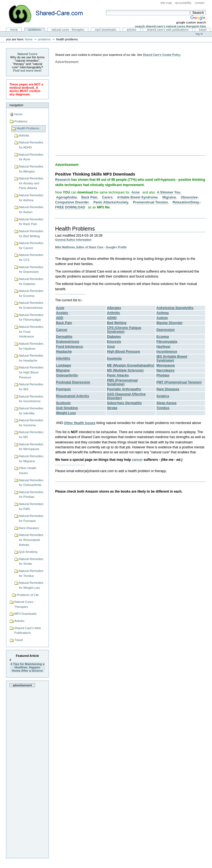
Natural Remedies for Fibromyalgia (31, 317)
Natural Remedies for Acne (31, 157)
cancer (137, 460)
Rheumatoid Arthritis (73, 396)
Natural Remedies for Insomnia (31, 423)
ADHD (112, 318)
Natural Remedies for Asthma (31, 198)
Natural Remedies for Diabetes (31, 281)
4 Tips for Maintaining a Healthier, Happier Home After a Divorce (27, 667)
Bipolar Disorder (170, 323)
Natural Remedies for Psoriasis (31, 518)
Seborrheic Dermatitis (124, 403)
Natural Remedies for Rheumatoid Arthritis (31, 540)
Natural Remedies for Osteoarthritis (31, 483)
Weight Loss (66, 413)
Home (14, 30)
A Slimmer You (169, 192)
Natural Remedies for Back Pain (31, 222)
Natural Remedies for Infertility (31, 411)
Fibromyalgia (167, 342)
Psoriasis (63, 389)
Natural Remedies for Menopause (31, 447)
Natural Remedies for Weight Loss (31, 585)
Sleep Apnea (166, 403)
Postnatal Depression (73, 382)
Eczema (163, 337)
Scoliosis (63, 403)
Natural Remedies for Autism (31, 210)
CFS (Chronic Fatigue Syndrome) (124, 330)
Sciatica (163, 396)
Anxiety (62, 313)
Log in (199, 34)
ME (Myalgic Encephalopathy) (130, 365)
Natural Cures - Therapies (68, 30)
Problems (35, 30)
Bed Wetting (117, 323)
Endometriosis (68, 342)
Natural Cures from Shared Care (50, 14)
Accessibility (183, 3)
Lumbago (64, 365)
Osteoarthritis (67, 375)
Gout (111, 347)
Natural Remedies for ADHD (31, 145)
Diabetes (114, 337)
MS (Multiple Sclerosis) (125, 370)
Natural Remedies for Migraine (31, 459)
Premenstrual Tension (150, 202)
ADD (60, 318)
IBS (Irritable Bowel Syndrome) (172, 359)
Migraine (169, 197)
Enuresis (114, 342)
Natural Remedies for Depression (31, 270)
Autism (162, 318)
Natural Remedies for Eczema (31, 293)
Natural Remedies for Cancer (31, 245)
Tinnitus (163, 408)
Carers (107, 197)
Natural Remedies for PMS (31, 506)
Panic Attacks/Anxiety (111, 202)
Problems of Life (28, 595)
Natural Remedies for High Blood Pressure (31, 372)
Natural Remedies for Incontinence (31, 399)
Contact (200, 3)
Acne (136, 192)
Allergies (114, 308)
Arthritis (24, 135)
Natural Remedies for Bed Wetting (31, 234)
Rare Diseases (29, 528)
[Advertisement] (27, 771)
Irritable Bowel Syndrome (137, 197)
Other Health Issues (28, 470)
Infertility (63, 359)
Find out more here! (28, 70)
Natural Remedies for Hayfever (31, 346)
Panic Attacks (118, 375)
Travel (203, 30)
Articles (132, 30)
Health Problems (28, 128)
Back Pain (89, 197)
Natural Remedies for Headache (31, 358)
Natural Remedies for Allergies (31, 169)
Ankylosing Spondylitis (175, 308)
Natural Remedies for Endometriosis (31, 305)
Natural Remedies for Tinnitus (31, 573)
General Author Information (73, 240)
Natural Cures (27, 54)
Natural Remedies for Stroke (31, 561)
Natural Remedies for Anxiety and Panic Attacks (31, 183)
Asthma (163, 313)
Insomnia (114, 359)
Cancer (62, 330)
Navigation (16, 105)
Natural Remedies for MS (31, 435)
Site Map (166, 3)
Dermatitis (64, 337)
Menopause (166, 365)
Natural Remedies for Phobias (31, 495)
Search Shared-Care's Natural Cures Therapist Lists (170, 26)
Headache (64, 352)
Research (63, 180)
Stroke (112, 408)
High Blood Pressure (123, 352)
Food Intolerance (70, 347)
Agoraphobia (66, 197)
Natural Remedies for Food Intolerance (31, 332)
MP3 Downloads (105, 30)
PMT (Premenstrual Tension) (179, 382)
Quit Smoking (28, 552)
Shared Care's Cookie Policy (162, 55)
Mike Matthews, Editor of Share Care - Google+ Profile (91, 247)
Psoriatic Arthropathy (124, 389)
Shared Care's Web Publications (168, 30)
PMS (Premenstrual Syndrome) (122, 382)
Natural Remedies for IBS (31, 387)
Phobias (163, 375)
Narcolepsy (165, 370)
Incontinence (167, 352)
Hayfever (164, 347)
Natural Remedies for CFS (31, 257)
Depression (166, 330)
